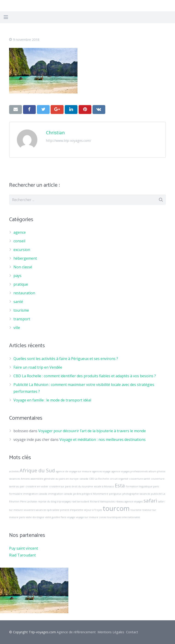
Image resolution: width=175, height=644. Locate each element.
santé (18, 302)
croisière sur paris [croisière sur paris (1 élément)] (60, 486)
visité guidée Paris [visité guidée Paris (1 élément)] (56, 517)
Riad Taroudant (22, 555)
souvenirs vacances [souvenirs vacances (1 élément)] (35, 510)
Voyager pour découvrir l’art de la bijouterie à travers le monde (92, 431)
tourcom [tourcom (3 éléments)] (116, 508)
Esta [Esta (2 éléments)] (120, 485)
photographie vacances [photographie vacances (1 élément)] (136, 494)
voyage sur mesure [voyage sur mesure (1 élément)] (87, 517)
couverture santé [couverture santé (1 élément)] (140, 479)
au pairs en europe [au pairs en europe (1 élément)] (67, 479)
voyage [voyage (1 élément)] (71, 517)
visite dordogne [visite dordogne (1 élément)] (35, 517)
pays (17, 276)
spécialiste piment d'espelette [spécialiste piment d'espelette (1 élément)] (65, 510)
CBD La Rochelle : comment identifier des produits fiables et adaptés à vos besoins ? (85, 376)
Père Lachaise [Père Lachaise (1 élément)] (29, 502)
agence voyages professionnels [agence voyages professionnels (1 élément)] (130, 471)
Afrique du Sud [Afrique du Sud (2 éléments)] (37, 470)
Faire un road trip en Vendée (38, 367)
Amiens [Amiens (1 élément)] (25, 479)
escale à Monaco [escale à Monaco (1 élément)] (104, 486)
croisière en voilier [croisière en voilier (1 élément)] (37, 486)
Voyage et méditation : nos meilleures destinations (103, 440)
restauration (24, 293)
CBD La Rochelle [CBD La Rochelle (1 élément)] (99, 479)
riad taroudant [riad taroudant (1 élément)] (80, 502)
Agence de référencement (76, 632)
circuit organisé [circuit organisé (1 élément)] (119, 479)
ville (17, 328)
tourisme (21, 310)
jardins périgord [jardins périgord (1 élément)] (83, 494)
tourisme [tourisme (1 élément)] (136, 510)
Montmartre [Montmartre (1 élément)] (101, 494)
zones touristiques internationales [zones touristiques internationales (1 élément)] (120, 517)
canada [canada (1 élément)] (84, 479)
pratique (21, 284)
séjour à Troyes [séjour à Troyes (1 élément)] (93, 510)
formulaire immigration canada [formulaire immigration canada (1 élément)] (28, 494)
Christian (55, 133)
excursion (22, 250)
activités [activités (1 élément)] (14, 471)
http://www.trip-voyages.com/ (69, 141)
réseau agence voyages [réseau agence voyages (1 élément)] (129, 502)
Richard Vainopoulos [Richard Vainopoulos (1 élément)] (102, 502)
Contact (132, 632)
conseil (19, 241)
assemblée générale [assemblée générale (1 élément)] (43, 479)
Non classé (23, 267)
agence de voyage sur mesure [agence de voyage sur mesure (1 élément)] (74, 471)
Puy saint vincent (24, 548)
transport (22, 319)
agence (20, 232)
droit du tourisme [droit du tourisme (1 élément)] (82, 486)
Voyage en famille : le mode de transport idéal (52, 400)
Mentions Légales (111, 632)
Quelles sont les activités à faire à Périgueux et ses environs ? (66, 359)
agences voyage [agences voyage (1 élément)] (101, 471)
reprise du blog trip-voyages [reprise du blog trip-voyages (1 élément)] (54, 502)
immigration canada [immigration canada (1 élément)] (60, 494)
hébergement (25, 258)
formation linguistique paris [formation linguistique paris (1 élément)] (142, 486)
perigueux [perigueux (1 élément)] (115, 494)
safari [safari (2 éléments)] (150, 500)
